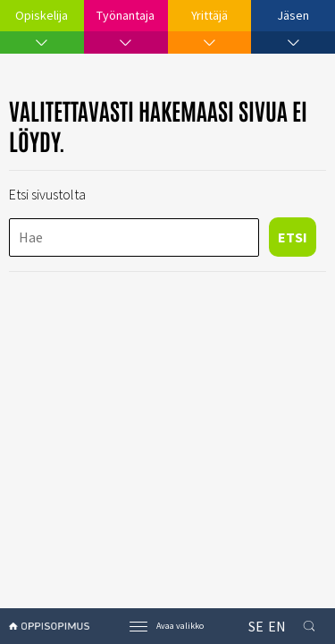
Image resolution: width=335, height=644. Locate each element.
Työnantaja (126, 15)
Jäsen (293, 15)
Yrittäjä (209, 15)
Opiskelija (42, 15)
